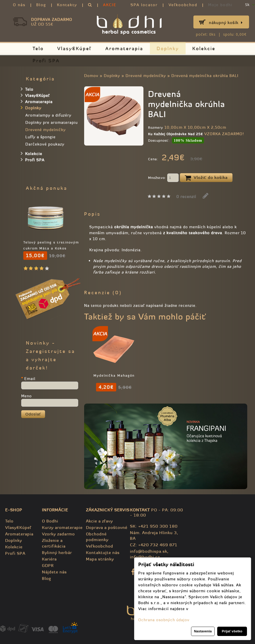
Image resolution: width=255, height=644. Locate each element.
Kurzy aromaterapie (62, 527)
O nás (19, 5)
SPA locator (144, 5)
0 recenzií (186, 197)
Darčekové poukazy (45, 144)
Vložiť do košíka (206, 178)
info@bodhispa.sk (149, 551)
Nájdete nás (54, 572)
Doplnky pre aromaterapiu (52, 122)
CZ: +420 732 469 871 (154, 545)
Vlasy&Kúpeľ (75, 48)
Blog (41, 5)
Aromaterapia (124, 48)
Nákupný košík (226, 22)
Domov (91, 76)
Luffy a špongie (41, 137)
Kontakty (67, 5)
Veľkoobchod (183, 5)
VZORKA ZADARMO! (224, 134)
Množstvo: (163, 178)
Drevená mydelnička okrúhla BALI (205, 76)
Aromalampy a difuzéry (48, 115)
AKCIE (110, 5)
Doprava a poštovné (107, 527)
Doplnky (168, 48)
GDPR (48, 565)
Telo (38, 48)
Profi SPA (46, 61)
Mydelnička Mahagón (218, 376)
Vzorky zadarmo (58, 534)
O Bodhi (50, 521)
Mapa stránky (100, 559)
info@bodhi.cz (145, 557)
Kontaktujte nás (103, 552)
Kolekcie (204, 48)
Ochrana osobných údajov (164, 620)
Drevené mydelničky (146, 76)
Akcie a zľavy (99, 521)
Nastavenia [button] (203, 631)
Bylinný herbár (57, 552)
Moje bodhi (220, 5)
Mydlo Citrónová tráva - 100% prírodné (114, 381)
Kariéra (49, 559)
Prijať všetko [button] (232, 631)
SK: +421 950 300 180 (154, 526)
